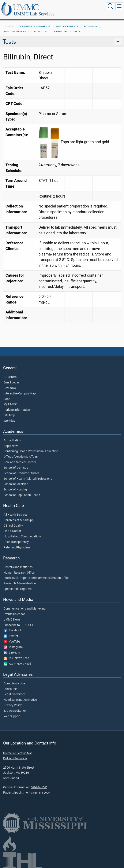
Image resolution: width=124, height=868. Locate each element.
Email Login (11, 378)
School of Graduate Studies (21, 469)
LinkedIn (12, 648)
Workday (9, 416)
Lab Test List (40, 27)
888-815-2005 (41, 788)
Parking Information (17, 405)
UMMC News (12, 615)
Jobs (7, 394)
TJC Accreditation (15, 706)
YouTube (12, 637)
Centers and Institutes (18, 563)
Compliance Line (14, 679)
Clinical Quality (13, 521)
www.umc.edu (12, 773)
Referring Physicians (17, 543)
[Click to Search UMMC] (110, 6)
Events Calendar (14, 610)
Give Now (10, 383)
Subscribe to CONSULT (18, 621)
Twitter (11, 632)
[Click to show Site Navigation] (119, 6)
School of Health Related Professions (28, 474)
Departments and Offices (35, 22)
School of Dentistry (16, 463)
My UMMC (10, 400)
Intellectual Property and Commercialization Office (36, 573)
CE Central (10, 372)
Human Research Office (19, 568)
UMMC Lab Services (76, 7)
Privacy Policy (13, 701)
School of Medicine (16, 479)
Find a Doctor (12, 526)
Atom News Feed (17, 659)
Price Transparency (16, 537)
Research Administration (20, 579)
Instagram (13, 643)
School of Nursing (15, 485)
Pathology (90, 22)
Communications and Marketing (25, 604)
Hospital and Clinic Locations (23, 532)
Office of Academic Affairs (21, 452)
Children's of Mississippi (19, 516)
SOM (11, 22)
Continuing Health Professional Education (31, 447)
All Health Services (16, 510)
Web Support (12, 712)
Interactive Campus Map (20, 389)
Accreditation (12, 436)
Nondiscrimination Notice (20, 695)
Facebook (13, 626)
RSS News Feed (16, 654)
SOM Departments (67, 22)
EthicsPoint (11, 684)
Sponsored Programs (18, 584)
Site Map (9, 411)
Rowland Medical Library (20, 458)
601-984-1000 (39, 783)
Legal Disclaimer (14, 690)
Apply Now (11, 441)
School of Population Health (22, 490)
